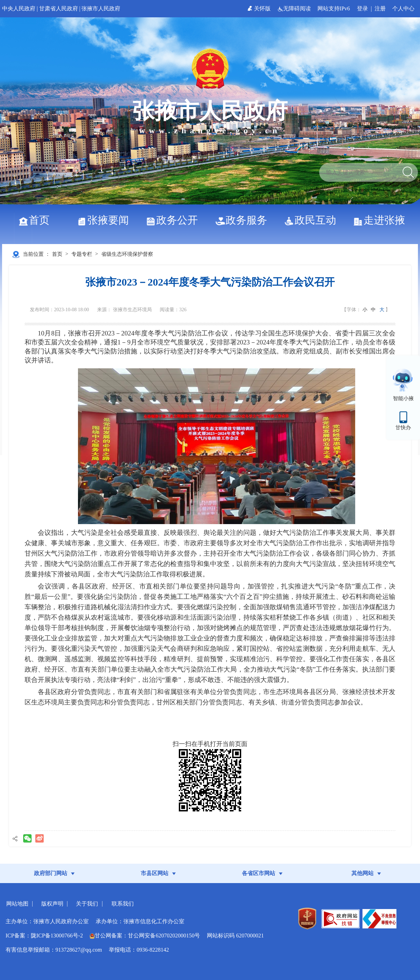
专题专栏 (82, 254)
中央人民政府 (19, 8)
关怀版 (260, 8)
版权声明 (52, 904)
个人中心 (403, 8)
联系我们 (123, 904)
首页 (37, 220)
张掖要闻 (106, 220)
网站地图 (17, 904)
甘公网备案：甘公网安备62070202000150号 (145, 936)
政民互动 (313, 220)
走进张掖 (382, 220)
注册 (380, 8)
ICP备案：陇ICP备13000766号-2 (44, 936)
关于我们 (87, 904)
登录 (362, 8)
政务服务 (244, 220)
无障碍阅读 (295, 8)
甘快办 (403, 428)
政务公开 (174, 220)
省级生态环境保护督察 (127, 254)
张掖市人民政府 (101, 8)
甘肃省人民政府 (59, 8)
